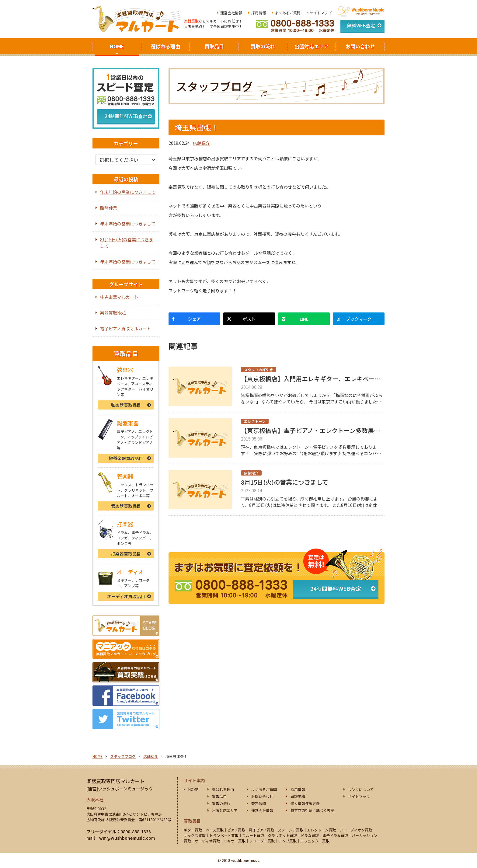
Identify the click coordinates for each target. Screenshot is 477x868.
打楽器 (126, 554)
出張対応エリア (312, 46)
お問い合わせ (360, 46)
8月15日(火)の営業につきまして (127, 243)
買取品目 (214, 46)
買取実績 (298, 796)
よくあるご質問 (288, 13)
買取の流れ (263, 46)
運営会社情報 (231, 13)
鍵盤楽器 (126, 458)
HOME (117, 46)
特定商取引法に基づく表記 (312, 810)
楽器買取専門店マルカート (116, 781)
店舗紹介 (201, 143)
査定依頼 (259, 803)
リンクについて (361, 789)
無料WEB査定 (361, 25)
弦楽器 (126, 405)
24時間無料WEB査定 (336, 588)
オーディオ (126, 596)
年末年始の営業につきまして (128, 192)
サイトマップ (321, 13)
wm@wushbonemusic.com (127, 838)
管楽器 (126, 506)
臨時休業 (109, 208)
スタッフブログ (123, 756)
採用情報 (259, 13)
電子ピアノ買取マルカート (125, 329)
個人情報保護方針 (305, 803)
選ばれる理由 (165, 46)
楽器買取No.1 (113, 313)
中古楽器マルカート (119, 297)
